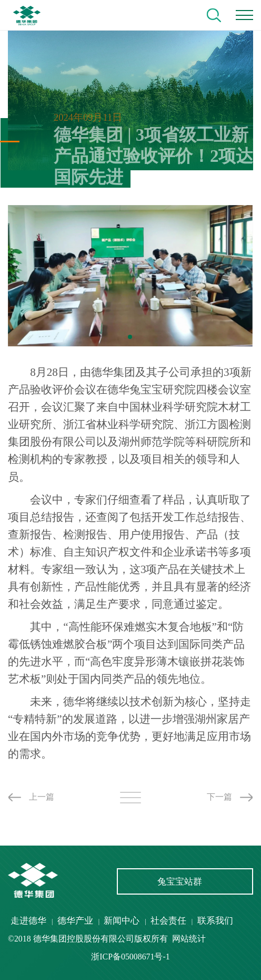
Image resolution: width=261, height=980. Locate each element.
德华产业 (75, 921)
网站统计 (189, 939)
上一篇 (42, 797)
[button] (130, 337)
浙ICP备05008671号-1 (130, 957)
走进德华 (28, 921)
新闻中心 (122, 921)
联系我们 (215, 921)
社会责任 (168, 921)
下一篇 (219, 797)
